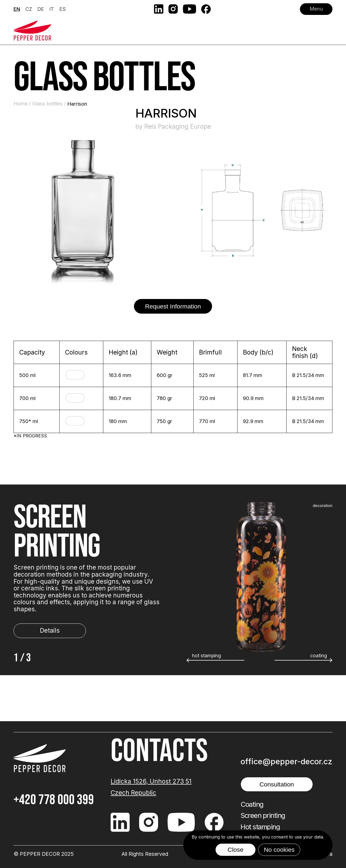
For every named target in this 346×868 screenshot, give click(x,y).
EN (17, 9)
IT (52, 9)
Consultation (277, 784)
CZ (29, 9)
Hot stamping (260, 827)
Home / (23, 103)
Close (235, 850)
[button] (303, 660)
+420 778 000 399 (54, 800)
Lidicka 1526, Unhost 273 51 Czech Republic (151, 787)
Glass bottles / (50, 103)
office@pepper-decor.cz (286, 761)
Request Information (173, 306)
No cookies (279, 850)
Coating (252, 804)
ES (63, 9)
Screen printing (263, 815)
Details (50, 630)
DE (41, 9)
